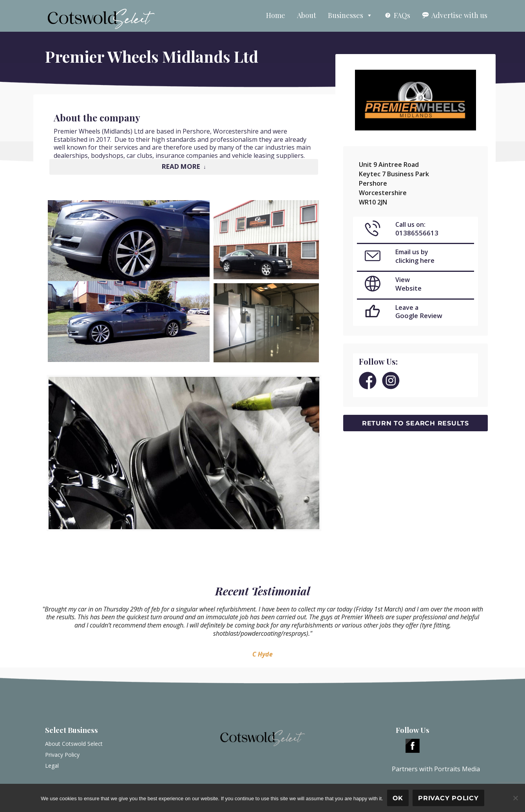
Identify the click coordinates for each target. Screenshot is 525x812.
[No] (515, 798)
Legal (52, 766)
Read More (181, 166)
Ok (398, 798)
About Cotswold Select (74, 744)
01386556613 (417, 233)
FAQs (402, 15)
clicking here (415, 260)
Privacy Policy (62, 755)
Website (408, 288)
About (307, 15)
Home (276, 15)
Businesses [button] (350, 15)
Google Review (419, 316)
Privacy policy (448, 798)
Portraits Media (457, 769)
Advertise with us (459, 15)
